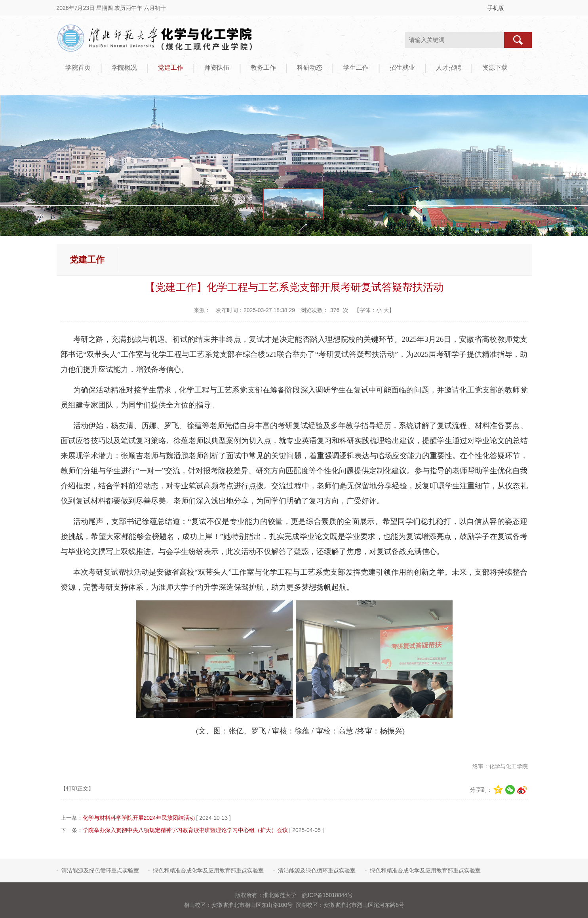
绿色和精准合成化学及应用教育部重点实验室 (208, 870)
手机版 (496, 8)
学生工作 (356, 68)
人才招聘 (449, 68)
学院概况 (124, 68)
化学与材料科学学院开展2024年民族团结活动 (139, 818)
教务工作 (263, 68)
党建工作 (171, 68)
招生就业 (402, 68)
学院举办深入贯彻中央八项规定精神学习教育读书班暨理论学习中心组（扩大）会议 (185, 830)
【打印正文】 (77, 788)
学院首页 (78, 68)
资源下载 (495, 68)
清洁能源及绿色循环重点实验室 (100, 870)
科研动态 (310, 68)
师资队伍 (217, 68)
